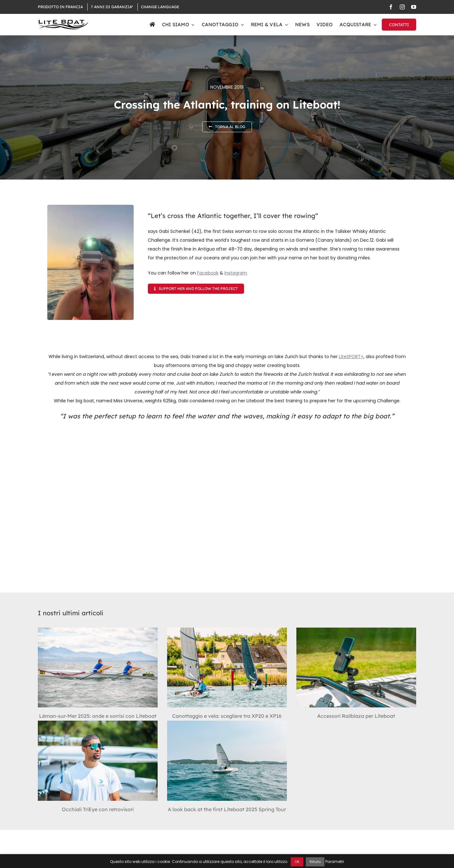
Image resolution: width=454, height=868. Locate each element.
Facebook (208, 273)
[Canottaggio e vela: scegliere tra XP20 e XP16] (227, 668)
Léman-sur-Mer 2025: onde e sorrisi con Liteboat (98, 716)
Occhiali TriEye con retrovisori (98, 809)
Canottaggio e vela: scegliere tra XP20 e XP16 (227, 716)
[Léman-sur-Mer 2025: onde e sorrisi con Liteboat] (98, 668)
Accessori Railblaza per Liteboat (356, 716)
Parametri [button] (335, 862)
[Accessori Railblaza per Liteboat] (356, 668)
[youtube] (414, 7)
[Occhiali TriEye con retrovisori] (98, 761)
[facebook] (391, 7)
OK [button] (297, 862)
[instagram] (402, 7)
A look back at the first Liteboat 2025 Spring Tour (227, 809)
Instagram (236, 273)
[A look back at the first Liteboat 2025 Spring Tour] (227, 761)
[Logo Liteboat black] (63, 22)
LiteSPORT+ (351, 357)
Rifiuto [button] (315, 862)
